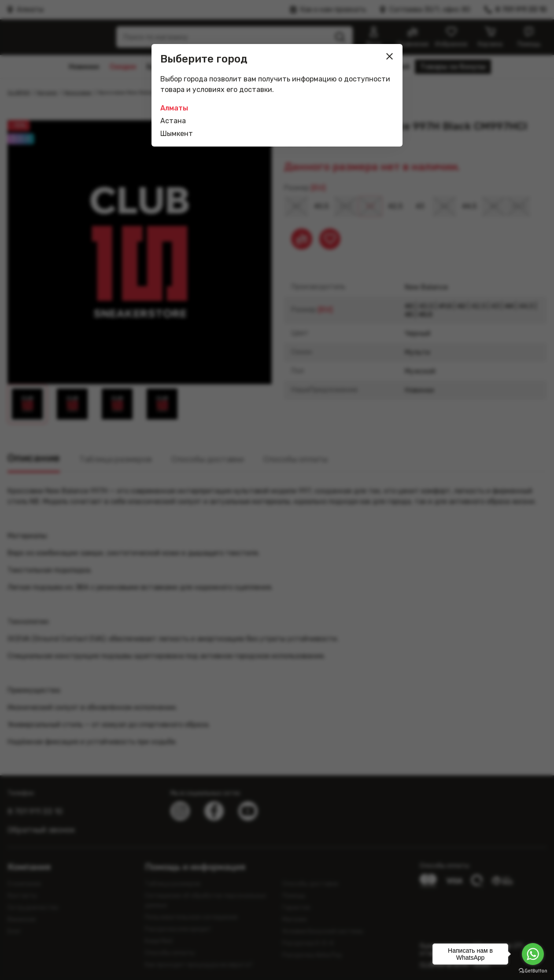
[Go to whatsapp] (533, 954)
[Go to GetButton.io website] (533, 971)
